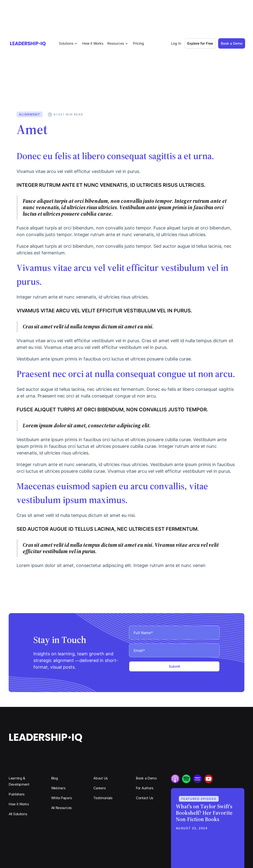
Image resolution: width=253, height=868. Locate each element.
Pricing (138, 43)
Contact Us (145, 798)
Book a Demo (146, 778)
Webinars (58, 788)
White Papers (62, 798)
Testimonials (103, 798)
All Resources (61, 808)
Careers (99, 788)
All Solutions (18, 814)
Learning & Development (19, 781)
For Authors (145, 788)
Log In (176, 43)
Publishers (17, 794)
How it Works (93, 43)
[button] (69, 43)
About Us (101, 778)
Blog (55, 778)
